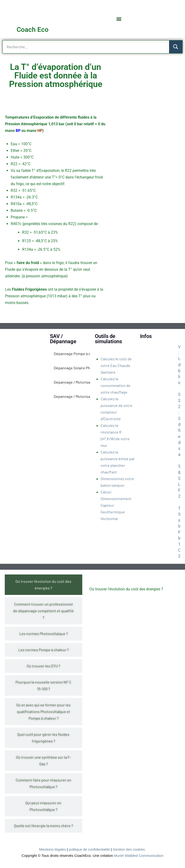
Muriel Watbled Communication (139, 856)
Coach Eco (33, 30)
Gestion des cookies (129, 849)
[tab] (44, 585)
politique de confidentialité (89, 849)
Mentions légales (53, 849)
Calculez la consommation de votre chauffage (116, 385)
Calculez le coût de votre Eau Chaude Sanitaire (116, 365)
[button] (119, 19)
